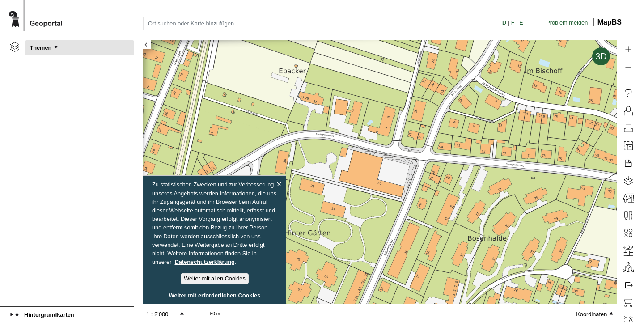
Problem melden (567, 23)
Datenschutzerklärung (205, 262)
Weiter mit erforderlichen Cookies (215, 295)
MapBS (610, 22)
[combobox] (215, 23)
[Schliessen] (279, 184)
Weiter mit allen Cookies (215, 278)
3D (601, 56)
